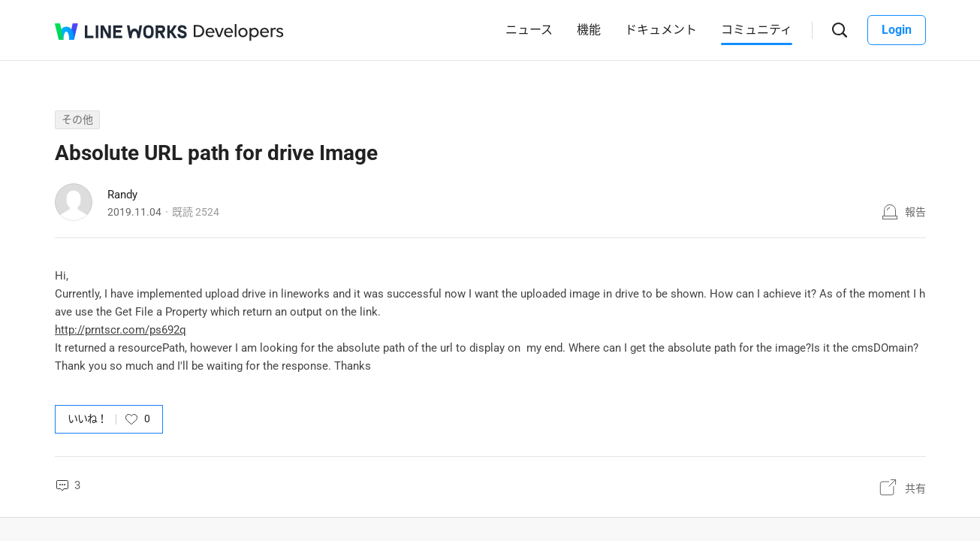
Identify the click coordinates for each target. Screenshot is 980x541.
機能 (589, 30)
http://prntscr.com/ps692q (121, 330)
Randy (122, 195)
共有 (915, 488)
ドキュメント (661, 30)
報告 (915, 212)
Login (897, 30)
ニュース (529, 30)
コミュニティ (757, 30)
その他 (77, 119)
